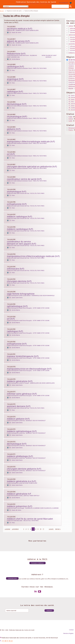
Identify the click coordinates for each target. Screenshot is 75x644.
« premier (7, 529)
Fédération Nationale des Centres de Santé (36, 2)
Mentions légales (68, 633)
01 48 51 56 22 (7, 641)
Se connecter (64, 3)
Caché (72, 121)
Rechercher (71, 6)
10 (41, 529)
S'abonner (49, 610)
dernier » (58, 529)
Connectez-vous (12, 578)
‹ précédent (15, 529)
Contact (71, 630)
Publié (72, 117)
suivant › (51, 529)
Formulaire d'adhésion (37, 563)
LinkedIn (35, 591)
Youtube (40, 591)
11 (43, 529)
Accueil (2, 11)
